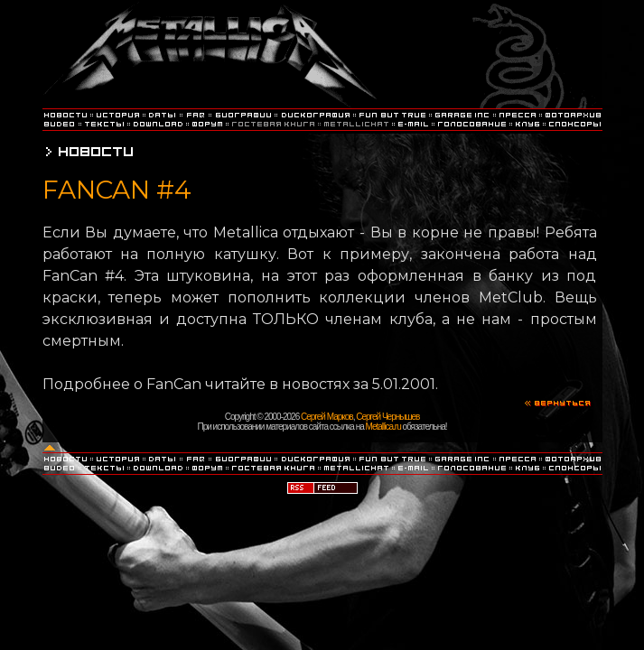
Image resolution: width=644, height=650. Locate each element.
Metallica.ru (383, 427)
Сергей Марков (327, 417)
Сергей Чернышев (387, 417)
